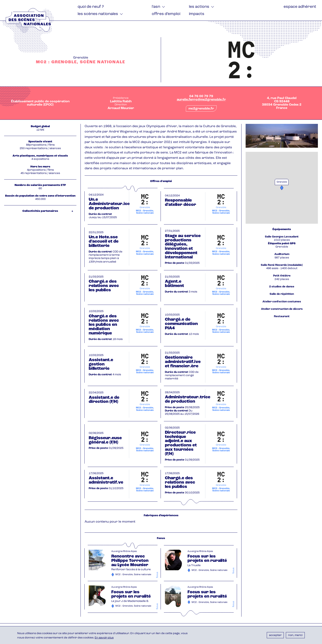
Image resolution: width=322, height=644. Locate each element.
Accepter (275, 635)
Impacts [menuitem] (197, 14)
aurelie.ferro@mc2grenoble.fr (201, 100)
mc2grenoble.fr (201, 109)
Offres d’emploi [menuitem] (166, 14)
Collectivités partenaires (40, 211)
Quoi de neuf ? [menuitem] (91, 7)
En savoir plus (104, 638)
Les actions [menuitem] (199, 7)
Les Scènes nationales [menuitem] (98, 14)
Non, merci (295, 635)
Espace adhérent (300, 7)
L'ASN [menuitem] (156, 7)
